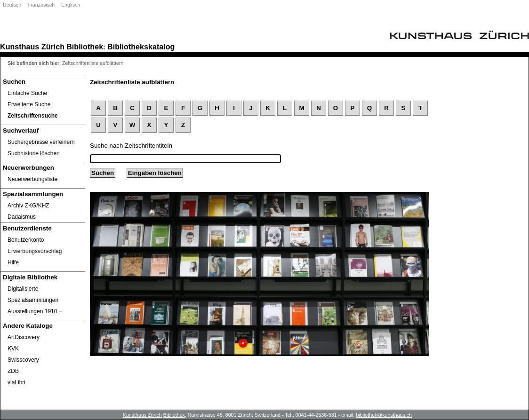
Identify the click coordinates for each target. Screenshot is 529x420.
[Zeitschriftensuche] (43, 116)
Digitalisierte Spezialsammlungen (33, 294)
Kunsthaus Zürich (32, 47)
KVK (13, 349)
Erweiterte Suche (29, 104)
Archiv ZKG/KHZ (28, 206)
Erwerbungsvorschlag (35, 251)
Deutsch (12, 5)
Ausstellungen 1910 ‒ (35, 311)
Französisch (41, 5)
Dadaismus (22, 217)
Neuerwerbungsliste (32, 179)
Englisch (71, 5)
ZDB (13, 371)
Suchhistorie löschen (34, 153)
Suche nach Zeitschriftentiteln (131, 146)
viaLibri (16, 382)
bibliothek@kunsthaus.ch (384, 415)
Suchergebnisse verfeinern (41, 142)
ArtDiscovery (24, 337)
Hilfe (13, 262)
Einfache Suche (27, 93)
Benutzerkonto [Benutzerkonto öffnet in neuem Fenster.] (26, 240)
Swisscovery (23, 360)
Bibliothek (85, 47)
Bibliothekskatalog (141, 47)
